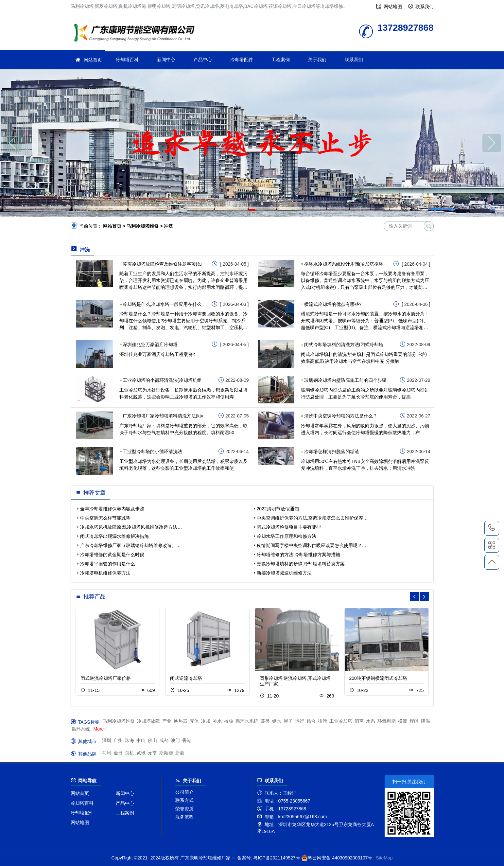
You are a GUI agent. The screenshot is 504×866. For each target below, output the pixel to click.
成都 (164, 740)
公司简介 (184, 792)
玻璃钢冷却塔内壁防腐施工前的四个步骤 (345, 380)
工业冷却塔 (341, 721)
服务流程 (184, 817)
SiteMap (384, 858)
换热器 (181, 721)
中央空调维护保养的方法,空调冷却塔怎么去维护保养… (312, 518)
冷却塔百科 (127, 60)
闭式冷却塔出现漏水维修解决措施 (114, 536)
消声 (359, 721)
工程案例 (281, 60)
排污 (322, 721)
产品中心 (203, 60)
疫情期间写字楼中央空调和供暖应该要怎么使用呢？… (312, 545)
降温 (426, 721)
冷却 (206, 721)
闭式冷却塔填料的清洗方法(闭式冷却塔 (344, 345)
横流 (403, 721)
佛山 (152, 740)
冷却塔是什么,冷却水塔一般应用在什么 (162, 304)
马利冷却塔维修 (119, 721)
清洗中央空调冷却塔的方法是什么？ (341, 416)
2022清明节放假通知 (278, 509)
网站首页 (93, 60)
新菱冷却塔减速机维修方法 (284, 573)
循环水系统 (247, 721)
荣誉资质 (184, 809)
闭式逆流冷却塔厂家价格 (106, 678)
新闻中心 (166, 60)
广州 (118, 740)
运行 (300, 721)
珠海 (130, 740)
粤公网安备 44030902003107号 (337, 858)
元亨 (152, 753)
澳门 (175, 740)
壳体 (194, 721)
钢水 (277, 721)
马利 (107, 753)
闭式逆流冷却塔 (186, 678)
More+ (100, 729)
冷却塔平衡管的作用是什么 (108, 564)
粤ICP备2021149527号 (277, 858)
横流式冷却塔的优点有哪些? (333, 304)
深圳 (107, 740)
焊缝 (414, 721)
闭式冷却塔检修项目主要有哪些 (289, 527)
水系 (371, 721)
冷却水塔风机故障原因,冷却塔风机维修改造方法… (131, 527)
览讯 (141, 753)
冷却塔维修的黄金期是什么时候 (112, 555)
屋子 (288, 721)
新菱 (180, 753)
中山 (141, 740)
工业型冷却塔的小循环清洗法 (152, 451)
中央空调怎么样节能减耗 (105, 518)
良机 (130, 753)
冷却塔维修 (136, 34)
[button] (243, 210)
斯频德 (166, 753)
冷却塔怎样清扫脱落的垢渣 (332, 451)
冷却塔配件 (242, 60)
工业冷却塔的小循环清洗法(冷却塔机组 (162, 380)
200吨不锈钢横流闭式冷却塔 (378, 678)
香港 (187, 740)
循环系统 (81, 729)
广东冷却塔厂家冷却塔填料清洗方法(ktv (163, 416)
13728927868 (492, 528)
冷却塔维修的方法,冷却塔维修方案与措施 (299, 555)
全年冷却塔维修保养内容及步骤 (112, 509)
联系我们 (425, 7)
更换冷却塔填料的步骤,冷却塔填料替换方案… (303, 564)
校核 (229, 721)
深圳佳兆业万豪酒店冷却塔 (150, 345)
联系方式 (184, 800)
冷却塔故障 (148, 721)
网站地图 (393, 7)
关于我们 (317, 60)
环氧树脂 (387, 721)
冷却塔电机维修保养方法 (105, 573)
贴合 (311, 721)
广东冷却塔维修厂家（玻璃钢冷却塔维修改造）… (130, 545)
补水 (217, 721)
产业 (167, 721)
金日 (118, 753)
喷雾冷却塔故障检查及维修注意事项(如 (162, 264)
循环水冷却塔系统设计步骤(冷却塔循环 (344, 264)
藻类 (265, 721)
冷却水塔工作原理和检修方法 (287, 536)
